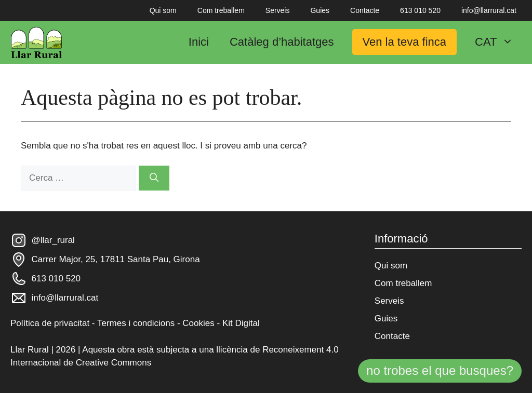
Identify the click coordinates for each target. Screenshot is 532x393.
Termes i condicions (136, 323)
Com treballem (221, 10)
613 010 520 (420, 10)
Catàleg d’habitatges (282, 42)
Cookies (198, 323)
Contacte (365, 10)
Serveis (278, 10)
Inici (199, 42)
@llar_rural (53, 240)
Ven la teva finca (404, 42)
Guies (320, 10)
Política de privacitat (50, 323)
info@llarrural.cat (489, 10)
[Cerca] (154, 178)
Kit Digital (241, 323)
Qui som (163, 10)
